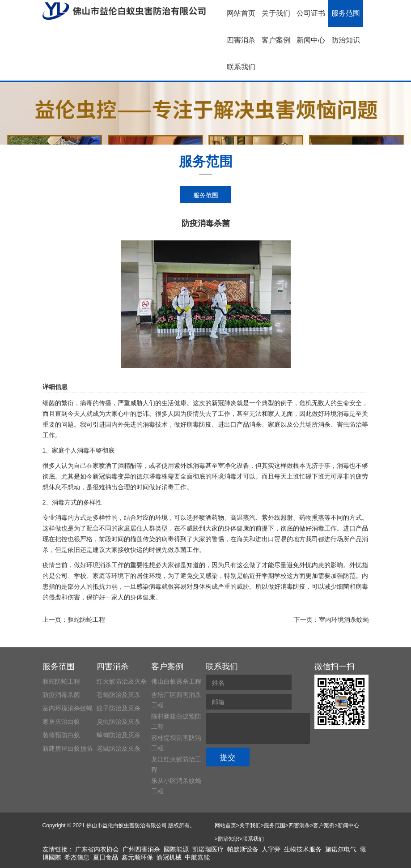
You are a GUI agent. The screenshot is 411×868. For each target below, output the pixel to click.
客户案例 (276, 40)
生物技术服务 (303, 849)
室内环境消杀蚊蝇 (344, 620)
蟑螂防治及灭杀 (119, 735)
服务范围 (346, 13)
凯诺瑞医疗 (208, 849)
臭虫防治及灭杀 (119, 722)
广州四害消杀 (141, 849)
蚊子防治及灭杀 (119, 708)
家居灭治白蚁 (61, 722)
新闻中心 (311, 40)
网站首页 (241, 13)
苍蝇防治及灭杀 (119, 695)
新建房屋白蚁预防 (68, 748)
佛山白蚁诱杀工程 (176, 681)
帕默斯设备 (243, 849)
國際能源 (176, 849)
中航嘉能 (197, 857)
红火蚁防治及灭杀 (122, 681)
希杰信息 (77, 857)
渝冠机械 (169, 857)
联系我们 (241, 67)
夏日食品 (106, 857)
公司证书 (311, 13)
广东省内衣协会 (97, 849)
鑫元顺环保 (137, 857)
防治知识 (346, 40)
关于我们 (276, 13)
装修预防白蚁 (61, 735)
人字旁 (271, 849)
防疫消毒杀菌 (61, 695)
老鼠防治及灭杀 (119, 748)
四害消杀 (241, 40)
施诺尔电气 (341, 849)
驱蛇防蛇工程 (86, 620)
